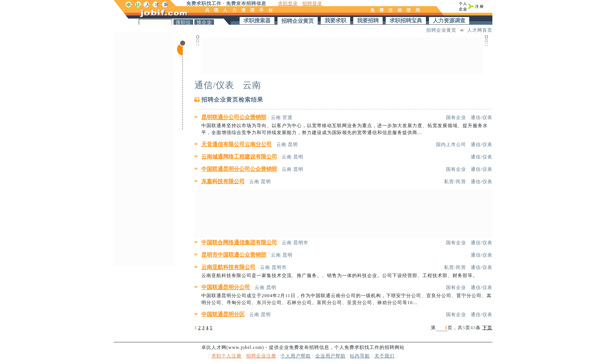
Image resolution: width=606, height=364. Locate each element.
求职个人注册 (226, 356)
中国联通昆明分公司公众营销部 (239, 169)
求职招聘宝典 (406, 21)
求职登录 (288, 3)
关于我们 (385, 356)
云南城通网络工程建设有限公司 (239, 157)
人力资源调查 (449, 21)
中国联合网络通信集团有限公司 (239, 242)
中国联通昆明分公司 (226, 287)
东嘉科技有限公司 (223, 181)
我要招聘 (368, 21)
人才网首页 (480, 30)
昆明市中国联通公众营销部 (234, 255)
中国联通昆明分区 (223, 314)
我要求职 (335, 21)
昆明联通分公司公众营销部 (234, 117)
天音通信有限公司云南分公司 (237, 144)
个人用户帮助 (296, 356)
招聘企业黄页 (298, 21)
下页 (487, 328)
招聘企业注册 (261, 356)
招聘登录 (312, 3)
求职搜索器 (257, 21)
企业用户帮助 (330, 356)
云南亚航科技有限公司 (228, 267)
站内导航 (360, 356)
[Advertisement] (145, 148)
